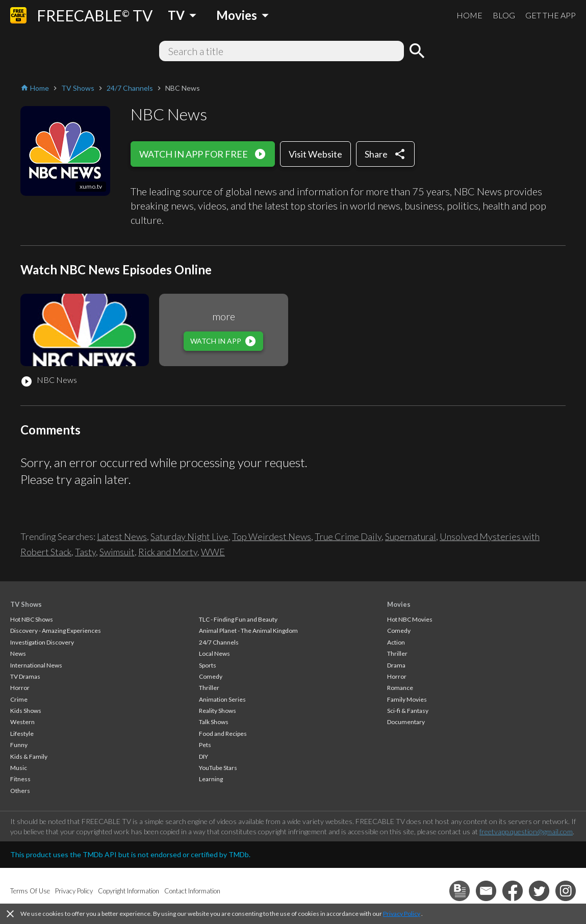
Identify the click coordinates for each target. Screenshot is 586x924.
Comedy (211, 676)
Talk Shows (214, 722)
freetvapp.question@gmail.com (526, 831)
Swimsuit (117, 552)
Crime (19, 699)
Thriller (209, 688)
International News (36, 665)
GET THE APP (551, 15)
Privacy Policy (402, 914)
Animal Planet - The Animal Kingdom (248, 631)
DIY (203, 756)
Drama (396, 665)
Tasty (85, 552)
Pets (205, 745)
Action (396, 642)
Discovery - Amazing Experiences (56, 631)
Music (19, 768)
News (18, 653)
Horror (20, 688)
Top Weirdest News (272, 536)
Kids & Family (29, 756)
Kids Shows (26, 711)
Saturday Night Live (189, 536)
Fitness (20, 779)
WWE (213, 552)
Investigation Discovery (42, 642)
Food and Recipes (223, 734)
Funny (19, 745)
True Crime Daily (348, 536)
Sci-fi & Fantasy (408, 711)
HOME (469, 15)
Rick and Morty (168, 552)
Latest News (122, 536)
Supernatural (411, 536)
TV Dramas (25, 676)
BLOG (504, 15)
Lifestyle (22, 734)
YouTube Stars (218, 768)
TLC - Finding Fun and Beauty (238, 619)
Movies (399, 604)
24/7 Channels (219, 642)
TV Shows (26, 604)
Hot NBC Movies (410, 619)
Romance (400, 688)
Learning (211, 779)
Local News (214, 653)
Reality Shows (218, 711)
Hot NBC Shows (32, 619)
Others (20, 791)
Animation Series (222, 699)
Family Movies (407, 699)
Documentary (406, 722)
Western (22, 722)
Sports (208, 665)
